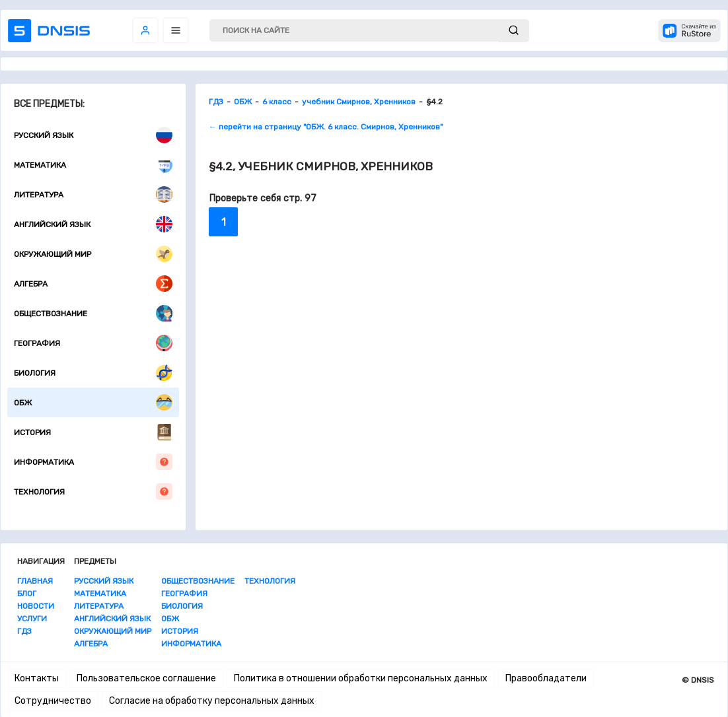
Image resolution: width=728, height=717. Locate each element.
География (93, 343)
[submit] (514, 31)
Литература (93, 194)
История (93, 432)
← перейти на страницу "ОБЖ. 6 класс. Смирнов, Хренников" (326, 127)
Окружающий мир (93, 254)
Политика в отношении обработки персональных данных (361, 678)
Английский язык (93, 224)
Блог (27, 594)
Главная (35, 581)
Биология (93, 373)
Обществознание (93, 313)
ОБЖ (93, 402)
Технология (93, 492)
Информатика (93, 462)
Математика (93, 165)
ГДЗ (24, 631)
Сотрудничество (53, 701)
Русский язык (93, 135)
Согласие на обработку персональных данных (212, 701)
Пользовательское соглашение (146, 678)
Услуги (32, 619)
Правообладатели (546, 678)
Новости (36, 606)
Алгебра (93, 284)
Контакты (37, 678)
